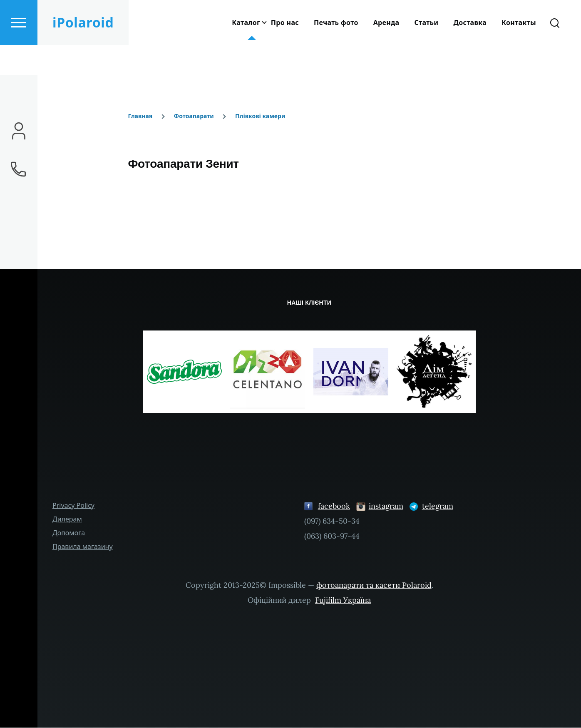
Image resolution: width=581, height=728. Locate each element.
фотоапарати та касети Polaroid (374, 585)
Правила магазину (83, 547)
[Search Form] (555, 52)
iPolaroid (83, 52)
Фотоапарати (194, 116)
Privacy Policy (73, 506)
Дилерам (67, 519)
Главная (140, 116)
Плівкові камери (260, 116)
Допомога (69, 533)
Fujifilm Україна (343, 600)
